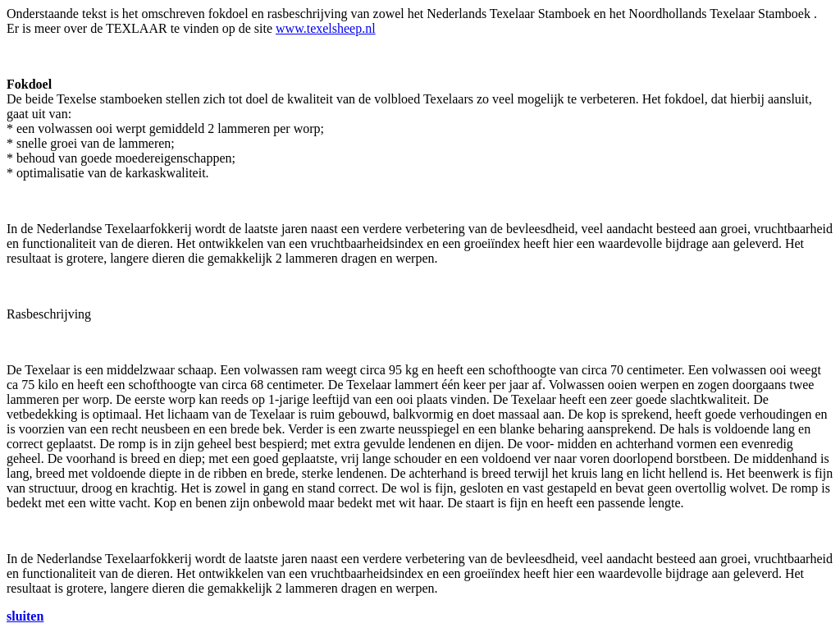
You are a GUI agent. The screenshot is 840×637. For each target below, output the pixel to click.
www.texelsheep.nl (326, 28)
